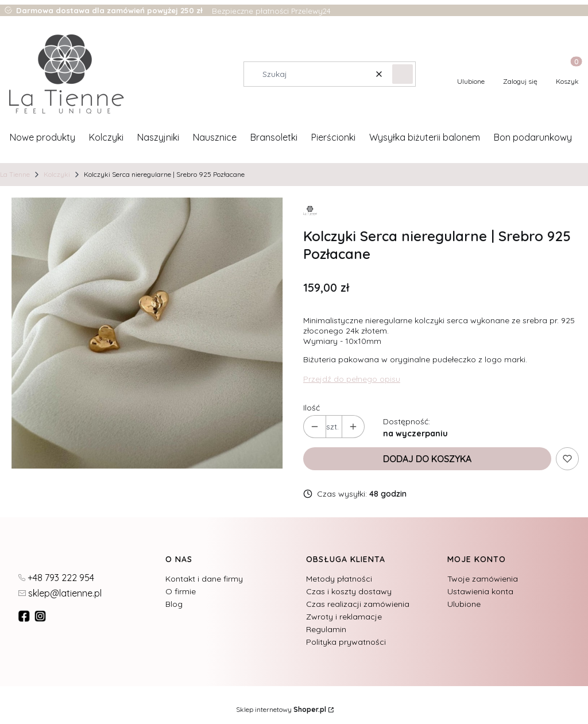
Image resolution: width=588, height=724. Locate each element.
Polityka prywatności (346, 642)
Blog (174, 604)
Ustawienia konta (480, 591)
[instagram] (41, 616)
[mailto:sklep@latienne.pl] (60, 593)
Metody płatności (339, 579)
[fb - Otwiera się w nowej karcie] (25, 616)
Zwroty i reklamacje (344, 617)
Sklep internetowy (281, 709)
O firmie (181, 591)
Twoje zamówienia (483, 579)
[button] (403, 74)
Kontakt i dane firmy (204, 579)
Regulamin (326, 629)
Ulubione (464, 604)
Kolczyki (57, 174)
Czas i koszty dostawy (349, 591)
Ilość (312, 408)
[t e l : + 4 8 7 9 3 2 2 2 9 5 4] (56, 577)
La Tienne (15, 174)
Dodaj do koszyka (427, 459)
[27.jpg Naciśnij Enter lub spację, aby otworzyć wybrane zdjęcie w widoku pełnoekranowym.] (147, 333)
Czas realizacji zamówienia (358, 604)
